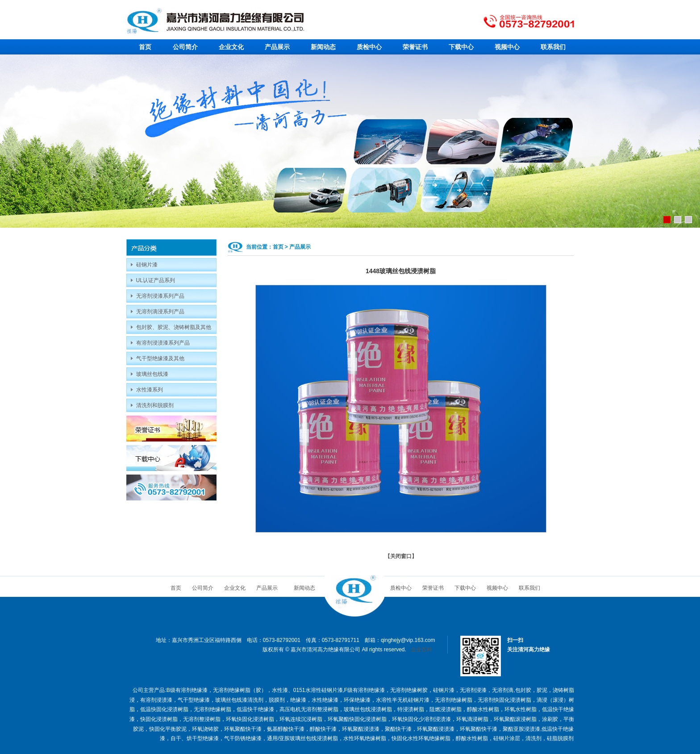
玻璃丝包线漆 (152, 374)
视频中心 (507, 47)
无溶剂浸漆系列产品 (160, 296)
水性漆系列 (150, 390)
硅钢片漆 (147, 265)
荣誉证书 (415, 47)
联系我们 (553, 47)
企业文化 (231, 47)
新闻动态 (323, 47)
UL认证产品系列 (156, 280)
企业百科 (421, 650)
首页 (145, 47)
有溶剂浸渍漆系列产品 (163, 343)
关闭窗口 (401, 556)
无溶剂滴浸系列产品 (160, 312)
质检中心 (369, 47)
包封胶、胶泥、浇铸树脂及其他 (174, 327)
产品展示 (277, 47)
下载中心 (461, 47)
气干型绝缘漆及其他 (160, 358)
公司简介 (185, 47)
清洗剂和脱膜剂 (155, 405)
